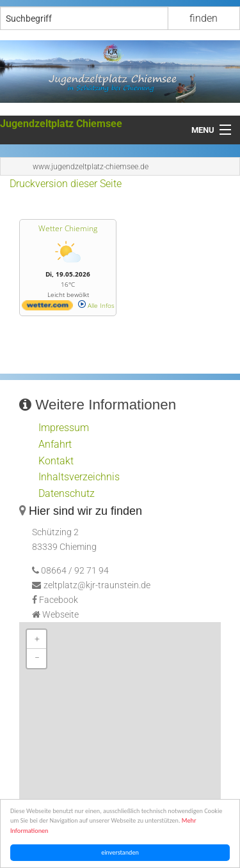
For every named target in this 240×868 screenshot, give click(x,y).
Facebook (59, 600)
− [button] (37, 658)
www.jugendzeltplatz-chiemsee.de (91, 167)
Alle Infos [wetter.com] (96, 305)
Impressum (64, 428)
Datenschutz (67, 493)
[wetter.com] (47, 308)
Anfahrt (55, 444)
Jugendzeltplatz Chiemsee (61, 124)
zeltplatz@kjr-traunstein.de (97, 585)
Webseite (60, 615)
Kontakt (56, 461)
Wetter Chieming (68, 228)
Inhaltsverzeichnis (79, 477)
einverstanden (121, 852)
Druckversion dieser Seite (66, 184)
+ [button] (37, 639)
